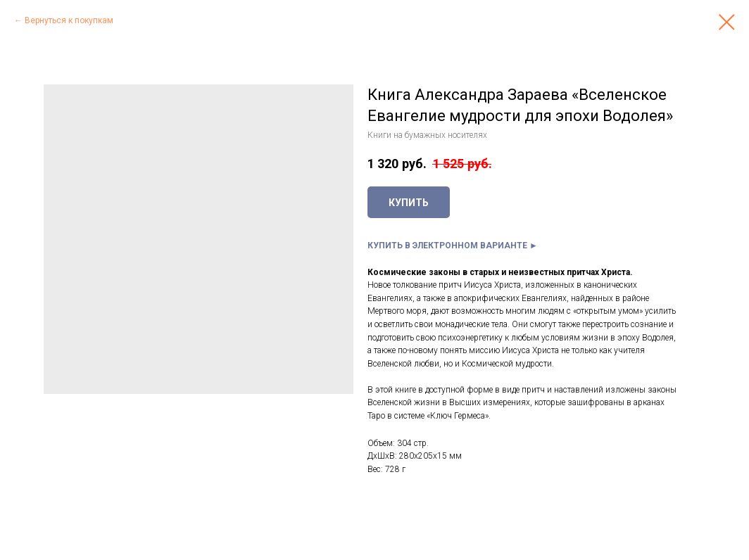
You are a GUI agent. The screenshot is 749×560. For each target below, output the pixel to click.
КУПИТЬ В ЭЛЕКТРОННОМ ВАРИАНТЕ (447, 246)
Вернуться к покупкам (69, 20)
